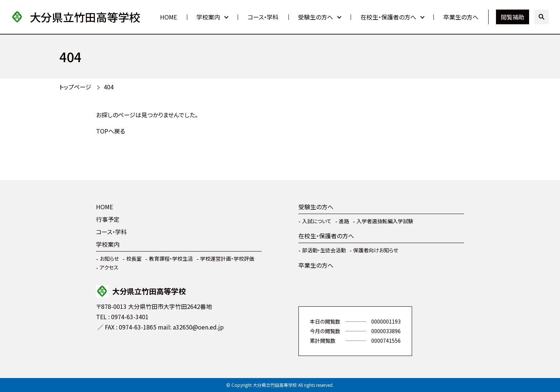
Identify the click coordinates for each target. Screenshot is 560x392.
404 (109, 87)
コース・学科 (263, 17)
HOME (169, 17)
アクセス (109, 267)
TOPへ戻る (111, 131)
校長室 (134, 259)
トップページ (75, 87)
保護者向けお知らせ (376, 250)
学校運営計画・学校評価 (227, 259)
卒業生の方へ (461, 17)
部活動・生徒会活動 (324, 250)
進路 (344, 221)
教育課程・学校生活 (171, 259)
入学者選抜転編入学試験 (385, 221)
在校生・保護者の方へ (388, 17)
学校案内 (208, 17)
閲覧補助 (513, 17)
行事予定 (108, 219)
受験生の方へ (316, 17)
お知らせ (109, 259)
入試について (317, 221)
